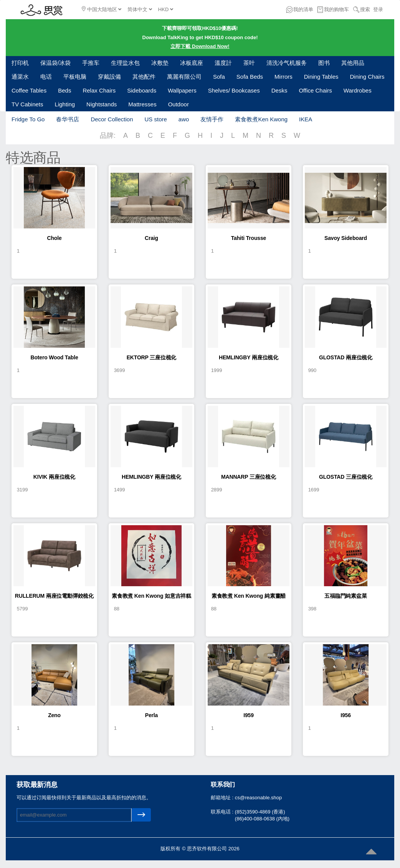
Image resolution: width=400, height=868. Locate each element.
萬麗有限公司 (184, 77)
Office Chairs (315, 90)
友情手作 (212, 119)
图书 (324, 63)
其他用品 (353, 63)
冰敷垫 (160, 63)
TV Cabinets (27, 104)
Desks (279, 90)
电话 (46, 77)
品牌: (108, 136)
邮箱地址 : (223, 798)
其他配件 (144, 77)
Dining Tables (321, 77)
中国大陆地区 (102, 9)
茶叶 (249, 63)
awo (184, 119)
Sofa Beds (250, 77)
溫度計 (223, 63)
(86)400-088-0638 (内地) (262, 819)
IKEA (306, 119)
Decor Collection (112, 119)
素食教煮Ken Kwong (261, 119)
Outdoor (179, 104)
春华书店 (68, 119)
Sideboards (142, 90)
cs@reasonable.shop (258, 798)
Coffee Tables (29, 90)
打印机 (20, 63)
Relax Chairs (99, 90)
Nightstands (102, 104)
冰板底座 (192, 63)
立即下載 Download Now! (200, 46)
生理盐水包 (125, 63)
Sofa (219, 77)
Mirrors (283, 77)
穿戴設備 (109, 77)
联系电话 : (223, 812)
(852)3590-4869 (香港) (260, 812)
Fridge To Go (28, 119)
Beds (64, 90)
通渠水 (20, 77)
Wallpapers (182, 90)
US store (155, 119)
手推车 (91, 63)
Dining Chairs (367, 77)
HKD (166, 9)
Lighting (65, 104)
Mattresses (142, 104)
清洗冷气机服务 (287, 63)
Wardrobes (358, 90)
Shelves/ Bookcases (234, 90)
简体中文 (140, 9)
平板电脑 (75, 77)
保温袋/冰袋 (55, 63)
